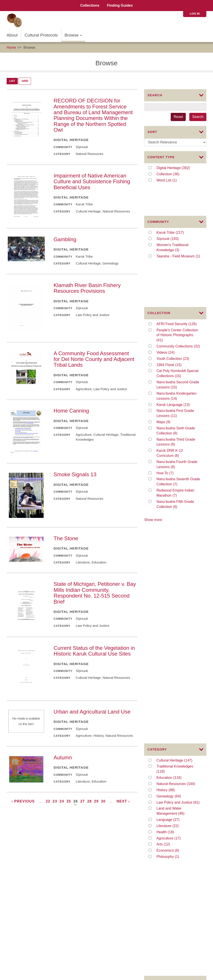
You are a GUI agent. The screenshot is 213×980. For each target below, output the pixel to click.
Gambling (65, 239)
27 (83, 801)
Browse (73, 35)
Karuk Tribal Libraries (20, 915)
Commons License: (19, 889)
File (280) (168, 610)
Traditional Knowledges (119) (175, 493)
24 (62, 801)
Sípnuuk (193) (174, 217)
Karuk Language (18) (178, 750)
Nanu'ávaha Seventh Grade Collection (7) (178, 422)
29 (96, 801)
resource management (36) (178, 690)
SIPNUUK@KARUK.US (22, 973)
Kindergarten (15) (178, 786)
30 (103, 801)
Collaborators (121, 825)
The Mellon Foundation (26, 869)
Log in (195, 14)
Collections (90, 5)
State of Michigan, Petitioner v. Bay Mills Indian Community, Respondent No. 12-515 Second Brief (95, 593)
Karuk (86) (169, 665)
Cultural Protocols (41, 35)
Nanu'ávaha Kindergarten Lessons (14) (177, 336)
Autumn (63, 757)
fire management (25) (178, 708)
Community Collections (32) (178, 286)
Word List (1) (171, 180)
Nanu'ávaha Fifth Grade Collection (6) (176, 444)
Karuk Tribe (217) (175, 210)
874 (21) (168, 721)
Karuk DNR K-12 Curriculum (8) (176, 393)
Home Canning (71, 411)
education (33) (176, 696)
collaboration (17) (178, 756)
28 (89, 801)
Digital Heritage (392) (178, 168)
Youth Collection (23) (178, 299)
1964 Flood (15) (173, 305)
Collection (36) (176, 174)
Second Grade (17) (178, 762)
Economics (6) (177, 574)
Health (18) (170, 556)
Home (11, 47)
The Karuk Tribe (21, 874)
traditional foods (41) (178, 684)
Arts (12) (168, 568)
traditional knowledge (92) (178, 659)
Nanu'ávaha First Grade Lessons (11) (176, 353)
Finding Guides (120, 5)
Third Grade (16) (175, 780)
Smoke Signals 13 (75, 474)
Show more (153, 459)
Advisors (100, 825)
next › (123, 801)
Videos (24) (171, 292)
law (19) (167, 726)
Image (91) (170, 616)
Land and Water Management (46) (178, 535)
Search (198, 117)
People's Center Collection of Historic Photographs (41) (177, 275)
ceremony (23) (176, 714)
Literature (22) (175, 550)
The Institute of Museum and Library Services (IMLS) (50, 864)
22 (48, 801)
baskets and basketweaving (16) (178, 771)
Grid (25, 81)
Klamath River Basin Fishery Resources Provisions (87, 288)
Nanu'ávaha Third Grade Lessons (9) (176, 382)
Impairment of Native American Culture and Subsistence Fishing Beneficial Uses (92, 181)
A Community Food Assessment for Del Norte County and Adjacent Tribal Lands (94, 359)
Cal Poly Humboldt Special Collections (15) (177, 314)
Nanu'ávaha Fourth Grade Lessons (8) (177, 405)
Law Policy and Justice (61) (178, 526)
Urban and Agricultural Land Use (92, 712)
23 (55, 801)
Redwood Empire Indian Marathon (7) (175, 433)
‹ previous (23, 801)
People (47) (171, 677)
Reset (178, 117)
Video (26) (169, 623)
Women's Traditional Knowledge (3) (177, 226)
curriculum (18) (176, 744)
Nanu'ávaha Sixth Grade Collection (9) (176, 371)
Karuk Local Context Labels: (26, 894)
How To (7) (169, 413)
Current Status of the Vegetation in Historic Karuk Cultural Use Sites (94, 651)
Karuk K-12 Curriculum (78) (178, 671)
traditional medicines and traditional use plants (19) (178, 735)
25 (69, 801)
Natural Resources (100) (178, 508)
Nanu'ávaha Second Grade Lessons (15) (178, 325)
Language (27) (176, 543)
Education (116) (177, 501)
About (12, 35)
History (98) (171, 514)
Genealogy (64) (177, 520)
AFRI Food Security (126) (178, 264)
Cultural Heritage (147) (178, 484)
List (12, 81)
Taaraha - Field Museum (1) (178, 234)
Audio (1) (168, 629)
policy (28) (169, 702)
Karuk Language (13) (178, 344)
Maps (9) (168, 362)
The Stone (66, 538)
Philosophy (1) (177, 580)
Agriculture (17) (177, 562)
